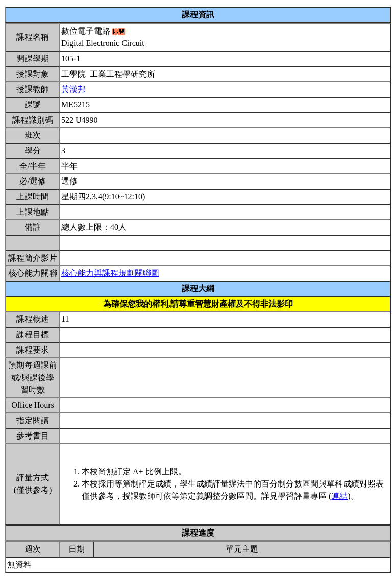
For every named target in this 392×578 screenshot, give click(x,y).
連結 (339, 496)
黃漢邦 (73, 89)
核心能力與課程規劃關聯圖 (110, 273)
